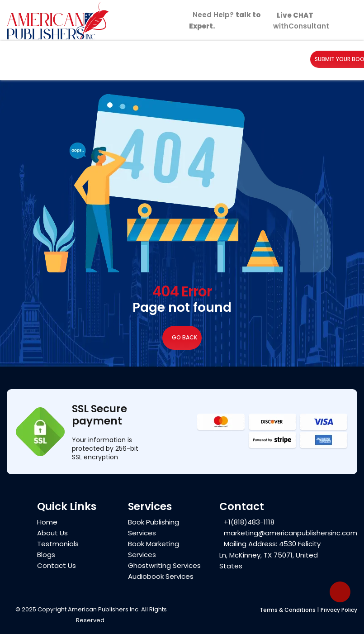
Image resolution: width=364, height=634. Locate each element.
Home (47, 522)
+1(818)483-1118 (249, 522)
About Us (52, 533)
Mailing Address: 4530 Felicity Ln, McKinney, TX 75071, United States (270, 555)
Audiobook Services (161, 577)
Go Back (182, 338)
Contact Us (57, 566)
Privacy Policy (339, 610)
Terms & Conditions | (289, 610)
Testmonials (58, 544)
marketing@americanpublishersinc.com (291, 533)
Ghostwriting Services (164, 566)
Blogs (46, 555)
